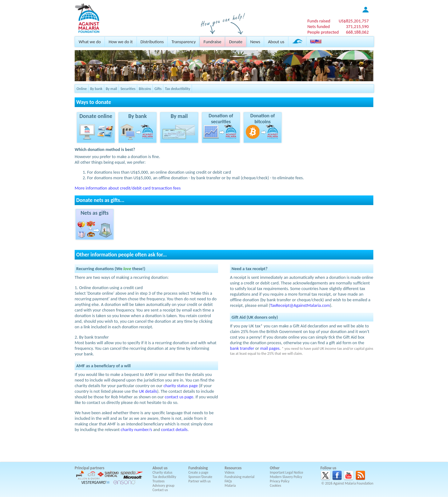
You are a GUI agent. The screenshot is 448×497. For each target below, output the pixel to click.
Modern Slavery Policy (286, 477)
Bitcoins (145, 89)
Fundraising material (240, 477)
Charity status (162, 472)
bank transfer (242, 348)
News (255, 42)
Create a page (198, 472)
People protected (323, 32)
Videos (230, 472)
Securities (128, 89)
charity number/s (136, 429)
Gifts (158, 89)
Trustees (159, 481)
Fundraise (212, 42)
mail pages (270, 348)
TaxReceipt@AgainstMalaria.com (300, 305)
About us (276, 42)
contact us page (179, 397)
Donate (236, 42)
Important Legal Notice (286, 472)
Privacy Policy (280, 481)
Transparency (184, 42)
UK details (148, 391)
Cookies (275, 485)
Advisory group (163, 485)
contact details (174, 429)
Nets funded (319, 26)
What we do (90, 42)
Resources (233, 468)
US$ (354, 21)
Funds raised (319, 21)
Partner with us (200, 481)
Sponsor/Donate (201, 477)
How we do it (121, 42)
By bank (96, 89)
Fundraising (198, 468)
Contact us (160, 490)
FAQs (228, 481)
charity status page (180, 386)
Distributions (152, 42)
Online (82, 89)
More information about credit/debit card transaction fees (128, 188)
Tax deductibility (177, 89)
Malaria (230, 485)
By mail (111, 89)
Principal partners (89, 468)
